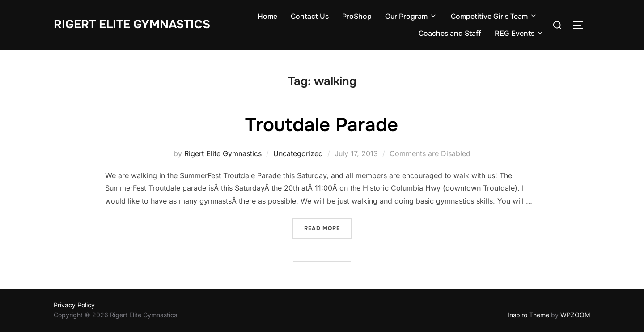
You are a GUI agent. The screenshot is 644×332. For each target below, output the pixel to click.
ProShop (357, 16)
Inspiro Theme (528, 315)
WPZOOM (575, 315)
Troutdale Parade (322, 125)
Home (267, 16)
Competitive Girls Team (494, 16)
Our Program (411, 16)
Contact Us (310, 16)
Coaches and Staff (450, 33)
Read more (322, 228)
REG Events (519, 33)
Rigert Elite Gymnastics (132, 24)
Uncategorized (298, 153)
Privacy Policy (74, 305)
